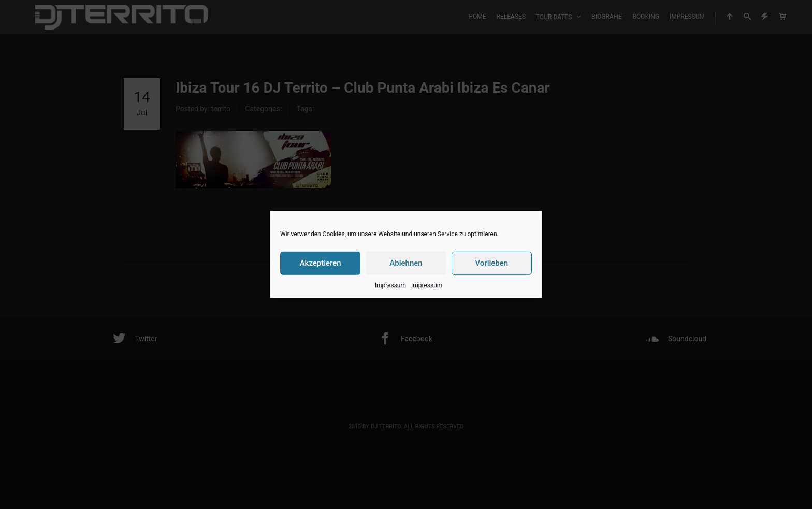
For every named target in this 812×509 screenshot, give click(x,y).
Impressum (390, 285)
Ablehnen (406, 263)
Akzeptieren (321, 263)
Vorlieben (491, 263)
